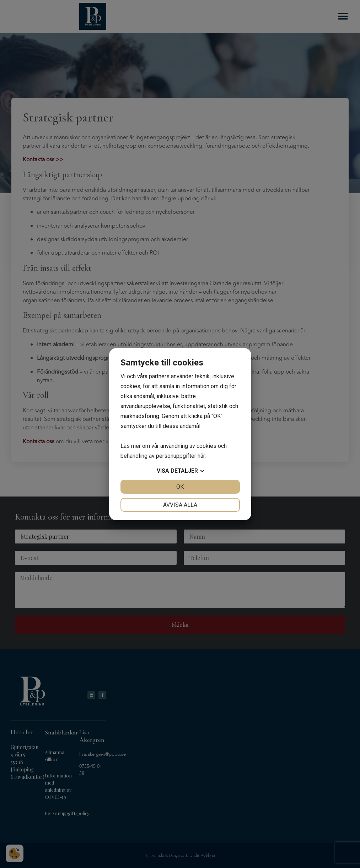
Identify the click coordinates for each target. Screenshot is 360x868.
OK (180, 487)
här (201, 456)
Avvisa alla (180, 505)
